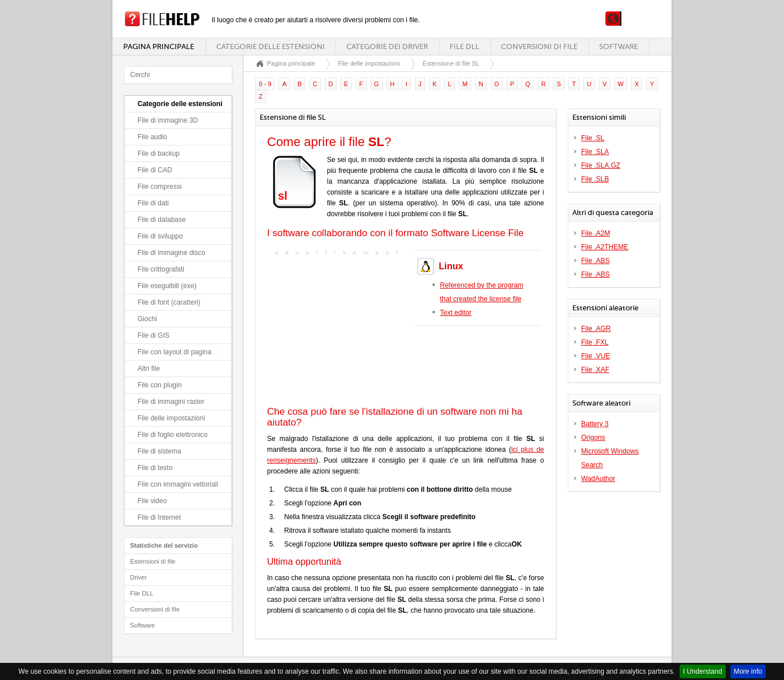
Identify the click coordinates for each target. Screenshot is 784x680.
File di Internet (159, 517)
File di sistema (159, 451)
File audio (152, 137)
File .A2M (596, 233)
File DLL (464, 46)
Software (619, 46)
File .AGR (596, 329)
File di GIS (153, 335)
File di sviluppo (160, 236)
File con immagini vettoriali (178, 484)
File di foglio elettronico (173, 435)
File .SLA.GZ (601, 165)
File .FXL (595, 342)
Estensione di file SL (451, 63)
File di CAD (155, 170)
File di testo (155, 468)
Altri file (149, 369)
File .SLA (595, 152)
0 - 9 (265, 84)
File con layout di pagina (174, 352)
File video (152, 501)
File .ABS (596, 261)
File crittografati (161, 269)
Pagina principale (159, 46)
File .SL (593, 138)
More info (748, 671)
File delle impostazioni (171, 418)
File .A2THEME (605, 247)
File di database (162, 220)
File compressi (159, 187)
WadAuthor (599, 479)
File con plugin (159, 385)
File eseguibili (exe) (167, 286)
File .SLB (595, 179)
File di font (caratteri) (169, 302)
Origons (593, 438)
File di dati (153, 203)
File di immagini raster (171, 402)
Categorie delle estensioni (270, 46)
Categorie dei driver (387, 46)
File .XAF (595, 370)
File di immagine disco (171, 253)
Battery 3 (595, 424)
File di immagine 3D (168, 120)
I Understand (703, 671)
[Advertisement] (338, 330)
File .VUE (596, 356)
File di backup (159, 153)
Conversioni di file (539, 46)
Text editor (456, 313)
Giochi (147, 319)
